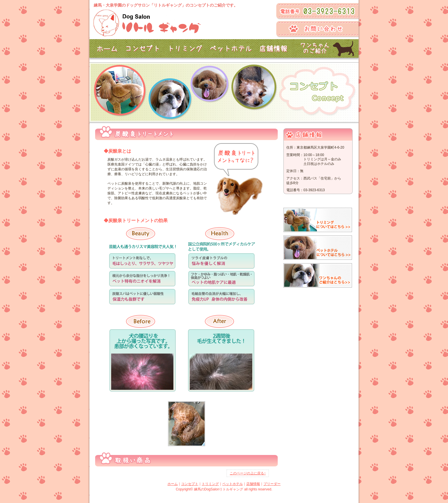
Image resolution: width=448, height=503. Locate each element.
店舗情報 (253, 484)
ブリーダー (272, 484)
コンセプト (190, 484)
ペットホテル (233, 484)
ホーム (173, 484)
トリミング (210, 484)
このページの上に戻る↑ (248, 473)
